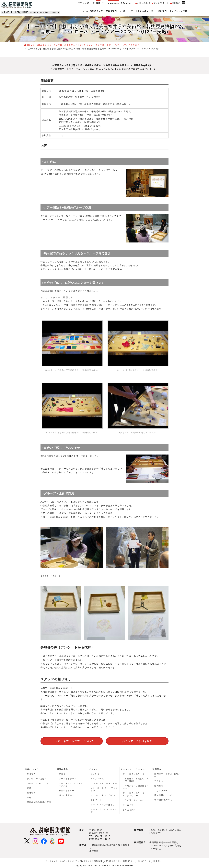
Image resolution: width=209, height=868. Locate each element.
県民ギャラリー (67, 791)
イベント (93, 769)
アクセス (159, 781)
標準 (98, 3)
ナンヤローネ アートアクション (104, 789)
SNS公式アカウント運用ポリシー (120, 861)
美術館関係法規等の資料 (39, 802)
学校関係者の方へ (163, 800)
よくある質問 (129, 810)
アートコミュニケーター (133, 769)
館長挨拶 (31, 774)
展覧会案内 (62, 769)
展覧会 (62, 774)
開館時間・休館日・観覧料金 (168, 775)
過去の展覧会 (65, 795)
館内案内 (159, 786)
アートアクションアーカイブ (104, 811)
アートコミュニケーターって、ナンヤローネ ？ (136, 794)
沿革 (29, 788)
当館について (32, 769)
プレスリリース (161, 3)
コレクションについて (38, 783)
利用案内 (157, 769)
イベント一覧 (97, 779)
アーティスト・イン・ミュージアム (72, 785)
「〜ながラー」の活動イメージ (136, 787)
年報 (29, 798)
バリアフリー (161, 791)
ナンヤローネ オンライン (103, 795)
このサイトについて (69, 861)
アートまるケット (68, 779)
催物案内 (176, 3)
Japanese (114, 3)
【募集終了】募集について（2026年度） (136, 780)
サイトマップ (52, 861)
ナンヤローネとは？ (37, 779)
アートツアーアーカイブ (103, 805)
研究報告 (31, 793)
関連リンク (158, 861)
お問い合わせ (144, 3)
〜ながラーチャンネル (134, 800)
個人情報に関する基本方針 (91, 861)
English (127, 3)
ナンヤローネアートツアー (104, 783)
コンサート (96, 800)
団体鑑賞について (163, 795)
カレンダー (96, 774)
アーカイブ (128, 805)
